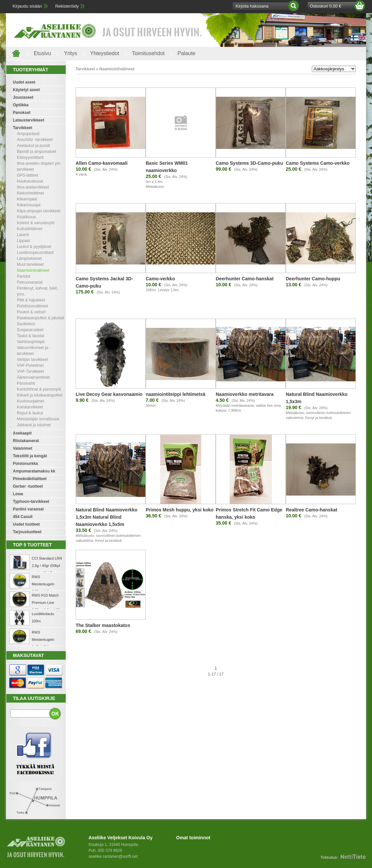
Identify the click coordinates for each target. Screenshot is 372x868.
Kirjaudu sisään (27, 6)
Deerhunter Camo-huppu (313, 279)
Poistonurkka (25, 464)
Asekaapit (22, 433)
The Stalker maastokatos (103, 625)
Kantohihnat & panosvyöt (39, 389)
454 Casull (23, 517)
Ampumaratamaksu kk (34, 471)
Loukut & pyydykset (34, 247)
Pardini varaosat (28, 509)
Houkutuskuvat (30, 181)
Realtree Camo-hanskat (312, 510)
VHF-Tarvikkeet (30, 371)
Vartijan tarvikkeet (32, 360)
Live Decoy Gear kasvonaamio (109, 394)
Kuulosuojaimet (30, 401)
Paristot (24, 276)
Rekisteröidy (67, 6)
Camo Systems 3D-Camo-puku (249, 163)
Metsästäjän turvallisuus (38, 419)
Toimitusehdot (149, 53)
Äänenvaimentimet (33, 377)
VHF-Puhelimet (30, 365)
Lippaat (23, 241)
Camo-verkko (160, 279)
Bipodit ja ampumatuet (37, 152)
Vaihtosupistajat (31, 342)
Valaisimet (23, 448)
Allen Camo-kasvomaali (102, 163)
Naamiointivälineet (33, 270)
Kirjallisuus (26, 217)
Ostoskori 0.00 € (326, 6)
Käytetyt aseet (26, 90)
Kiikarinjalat (27, 199)
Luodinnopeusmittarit (35, 253)
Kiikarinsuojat (29, 205)
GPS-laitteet (28, 175)
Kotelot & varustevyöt (36, 223)
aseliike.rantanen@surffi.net (113, 856)
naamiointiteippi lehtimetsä (175, 394)
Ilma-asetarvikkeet (33, 187)
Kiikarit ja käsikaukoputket (40, 395)
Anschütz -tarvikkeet (35, 140)
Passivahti (26, 383)
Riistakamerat (26, 441)
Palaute (186, 53)
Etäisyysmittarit (30, 157)
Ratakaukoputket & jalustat (40, 318)
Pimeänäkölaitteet (30, 479)
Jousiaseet (23, 97)
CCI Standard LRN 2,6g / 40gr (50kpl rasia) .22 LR (47, 566)
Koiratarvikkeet (30, 407)
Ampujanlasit (28, 134)
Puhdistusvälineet (32, 306)
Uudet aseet (24, 82)
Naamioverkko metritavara (245, 394)
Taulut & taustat (31, 336)
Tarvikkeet (22, 128)
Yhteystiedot (104, 53)
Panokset (22, 113)
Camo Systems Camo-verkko (318, 163)
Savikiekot (26, 324)
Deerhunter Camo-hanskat (245, 279)
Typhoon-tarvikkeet (31, 502)
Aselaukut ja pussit (33, 146)
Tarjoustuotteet (27, 532)
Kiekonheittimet (30, 193)
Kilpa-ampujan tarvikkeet (38, 211)
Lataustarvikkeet (29, 120)
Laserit (23, 235)
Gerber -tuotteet (28, 486)
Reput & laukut (30, 413)
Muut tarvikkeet (30, 264)
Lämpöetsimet (29, 259)
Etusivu (42, 53)
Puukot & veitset (31, 312)
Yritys (70, 53)
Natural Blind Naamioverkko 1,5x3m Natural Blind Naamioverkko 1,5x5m (107, 517)
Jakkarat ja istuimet (34, 425)
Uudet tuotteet (26, 524)
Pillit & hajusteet (31, 300)
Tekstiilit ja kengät (30, 456)
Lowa (18, 494)
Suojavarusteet (30, 330)
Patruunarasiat (30, 282)
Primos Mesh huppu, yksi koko (180, 510)
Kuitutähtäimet (30, 229)
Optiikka (21, 105)
